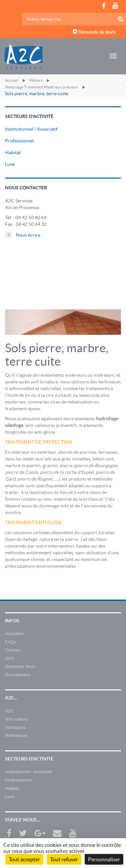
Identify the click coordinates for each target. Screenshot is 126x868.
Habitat (13, 152)
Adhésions (15, 727)
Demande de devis (94, 32)
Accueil (12, 80)
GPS (10, 658)
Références (16, 735)
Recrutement (17, 675)
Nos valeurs (17, 719)
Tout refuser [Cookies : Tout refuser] (64, 859)
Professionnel (19, 141)
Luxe (10, 164)
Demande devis (20, 666)
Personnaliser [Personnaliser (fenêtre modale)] (104, 859)
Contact (13, 650)
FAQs (11, 642)
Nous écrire (23, 235)
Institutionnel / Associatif (31, 129)
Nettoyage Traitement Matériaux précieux (41, 87)
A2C (9, 711)
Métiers (36, 80)
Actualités (14, 634)
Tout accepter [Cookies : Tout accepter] (24, 859)
